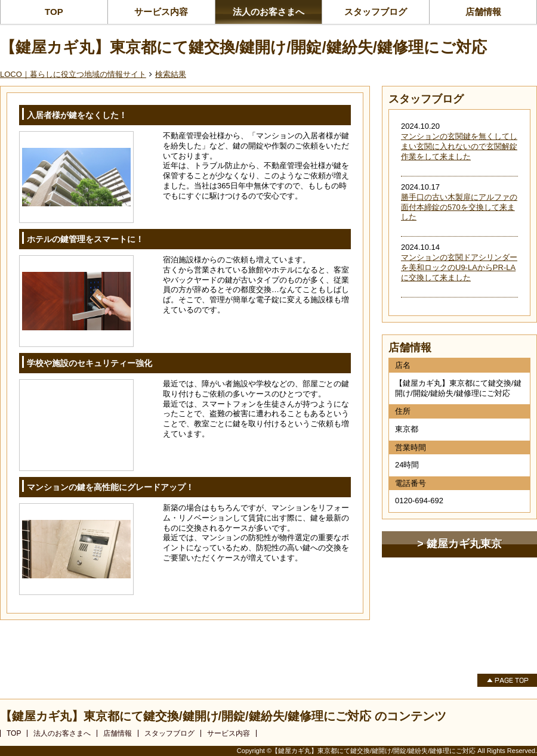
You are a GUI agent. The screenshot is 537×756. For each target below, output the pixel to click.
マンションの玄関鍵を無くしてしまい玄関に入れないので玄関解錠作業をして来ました (459, 146)
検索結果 (171, 74)
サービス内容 (161, 12)
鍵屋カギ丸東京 (464, 544)
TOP (54, 12)
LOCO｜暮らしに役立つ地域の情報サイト (73, 74)
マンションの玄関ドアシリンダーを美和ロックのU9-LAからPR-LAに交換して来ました (459, 267)
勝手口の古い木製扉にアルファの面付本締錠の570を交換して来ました (459, 207)
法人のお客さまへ (268, 12)
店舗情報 (483, 12)
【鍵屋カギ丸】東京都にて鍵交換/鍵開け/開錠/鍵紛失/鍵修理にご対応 (243, 47)
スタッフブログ (376, 12)
